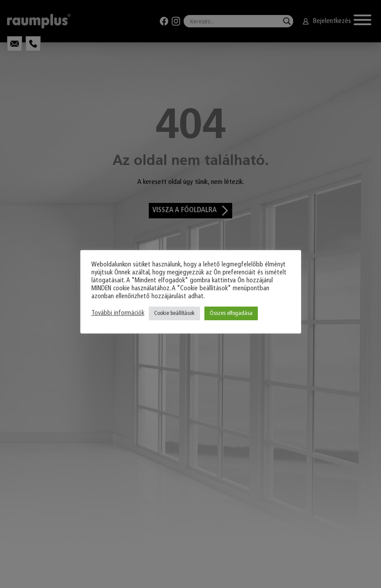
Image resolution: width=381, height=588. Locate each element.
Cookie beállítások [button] (174, 313)
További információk (118, 313)
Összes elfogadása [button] (231, 313)
